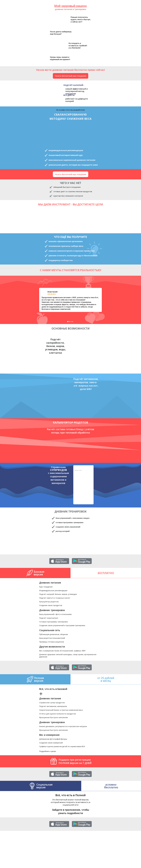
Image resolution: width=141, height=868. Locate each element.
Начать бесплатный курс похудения (71, 76)
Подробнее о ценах (48, 751)
